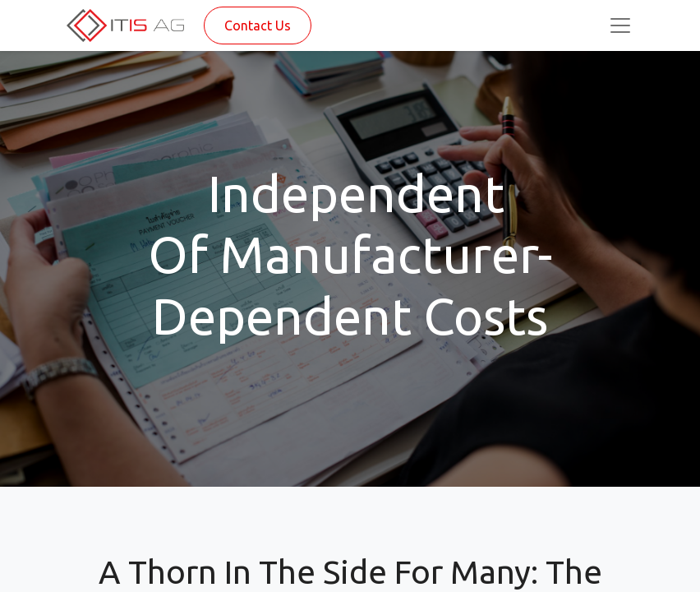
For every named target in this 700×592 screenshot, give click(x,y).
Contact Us (258, 25)
